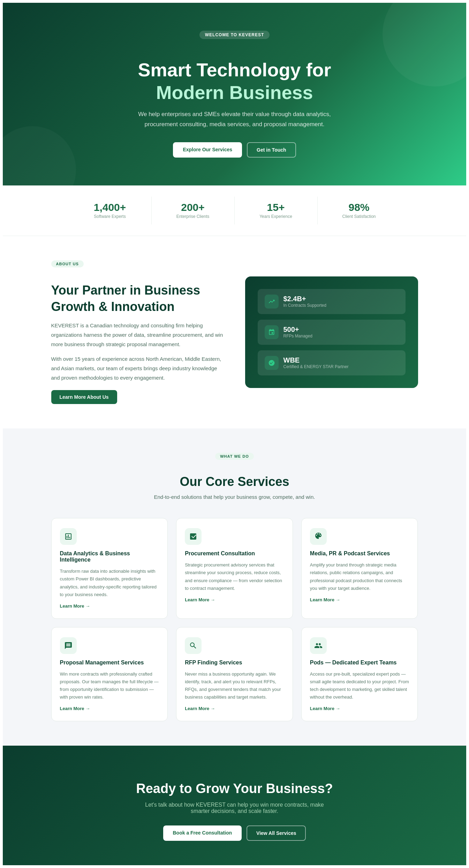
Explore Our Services (207, 150)
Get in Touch (271, 150)
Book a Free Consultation (203, 833)
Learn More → (75, 606)
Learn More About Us (84, 397)
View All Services (276, 833)
